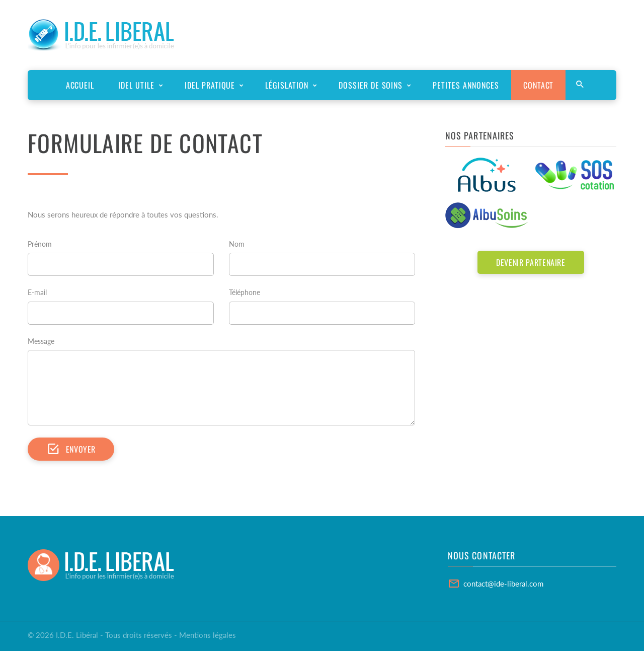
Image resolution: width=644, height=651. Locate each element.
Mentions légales (208, 635)
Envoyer (71, 449)
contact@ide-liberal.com (503, 584)
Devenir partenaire (531, 262)
